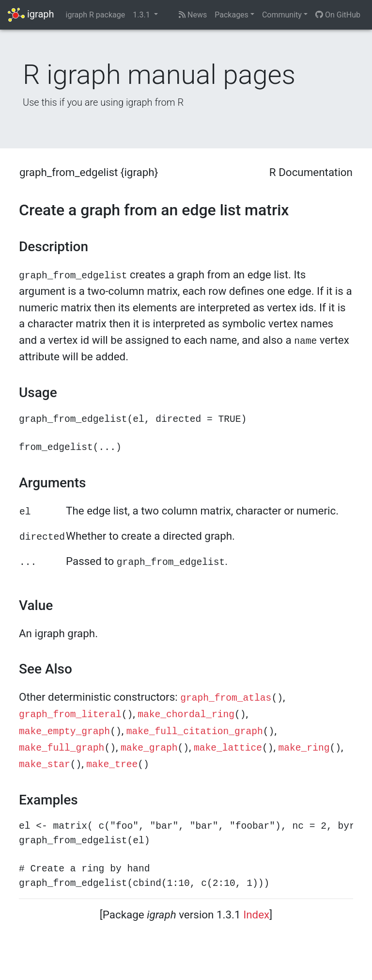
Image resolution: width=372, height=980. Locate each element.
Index (256, 915)
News (193, 15)
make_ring (304, 748)
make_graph (149, 748)
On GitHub (338, 15)
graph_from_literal (70, 715)
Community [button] (282, 15)
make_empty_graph (64, 732)
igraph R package (96, 15)
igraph (31, 15)
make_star (45, 765)
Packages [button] (232, 15)
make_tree (112, 765)
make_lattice (228, 748)
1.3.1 (142, 15)
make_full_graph (62, 748)
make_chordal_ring (186, 715)
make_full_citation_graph (195, 732)
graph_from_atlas (226, 698)
